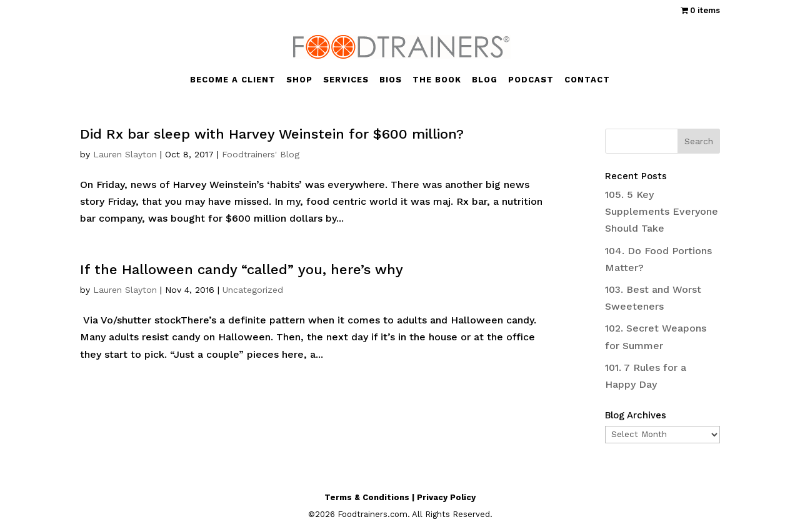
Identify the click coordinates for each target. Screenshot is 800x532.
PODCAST (531, 80)
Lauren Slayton (125, 154)
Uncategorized (253, 290)
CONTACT (587, 80)
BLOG (485, 80)
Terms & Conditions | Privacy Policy (400, 497)
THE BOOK (437, 80)
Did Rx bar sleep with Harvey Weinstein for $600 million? (272, 134)
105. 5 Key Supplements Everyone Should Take (662, 211)
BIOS (391, 80)
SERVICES (346, 80)
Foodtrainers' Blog (261, 154)
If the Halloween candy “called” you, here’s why (242, 269)
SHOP (299, 80)
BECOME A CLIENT (233, 80)
